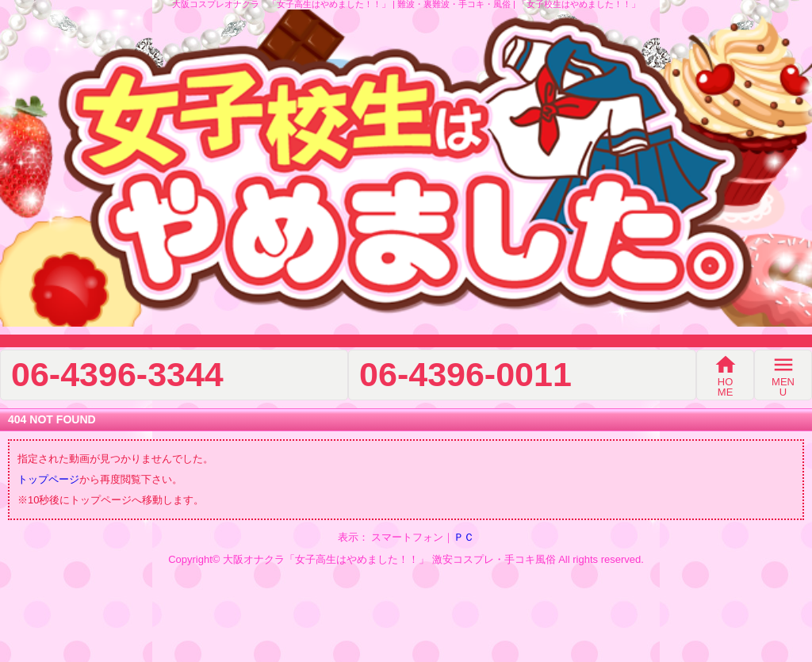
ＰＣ (464, 537)
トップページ (48, 479)
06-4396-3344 (117, 375)
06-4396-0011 (465, 375)
